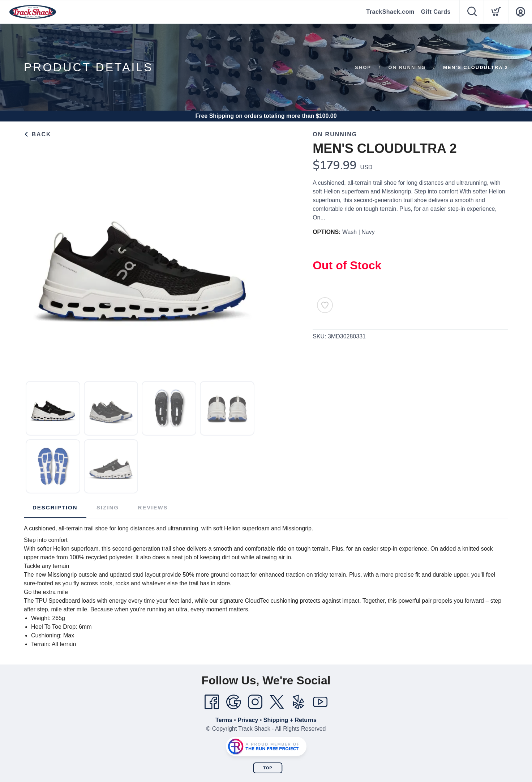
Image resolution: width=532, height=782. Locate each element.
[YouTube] (320, 702)
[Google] (233, 702)
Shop (363, 67)
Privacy (248, 720)
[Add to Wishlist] (325, 305)
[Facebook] (212, 702)
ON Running (407, 67)
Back (38, 134)
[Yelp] (299, 702)
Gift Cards (436, 12)
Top (268, 768)
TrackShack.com (390, 12)
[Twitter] (277, 702)
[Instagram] (255, 702)
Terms (224, 720)
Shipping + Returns (290, 720)
